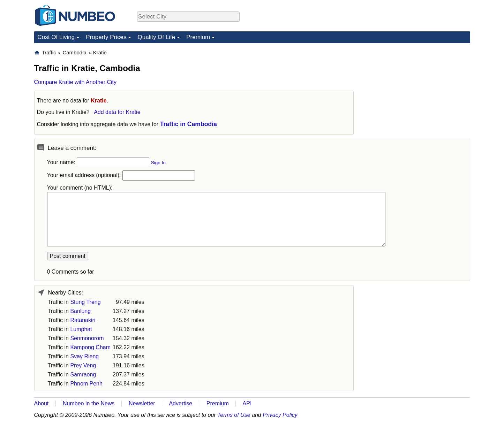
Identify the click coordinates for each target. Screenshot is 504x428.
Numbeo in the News (89, 403)
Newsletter (142, 403)
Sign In (158, 163)
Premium (198, 37)
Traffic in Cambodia (189, 124)
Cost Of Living (56, 37)
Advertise (180, 403)
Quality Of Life (156, 37)
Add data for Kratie (117, 112)
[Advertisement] (418, 93)
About (42, 403)
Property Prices (106, 37)
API (247, 403)
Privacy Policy (280, 415)
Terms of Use (234, 415)
